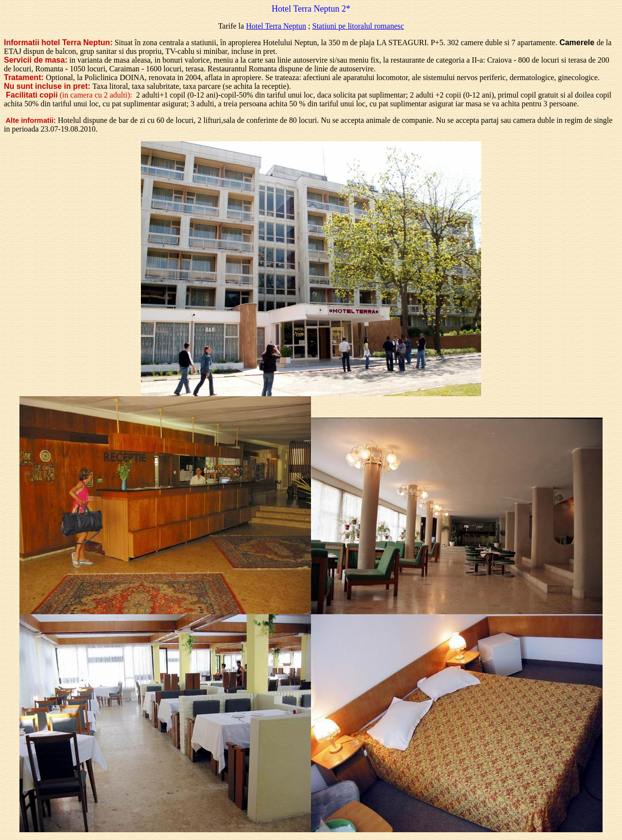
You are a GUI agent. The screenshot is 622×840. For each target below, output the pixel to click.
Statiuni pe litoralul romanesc (358, 26)
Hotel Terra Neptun (276, 26)
